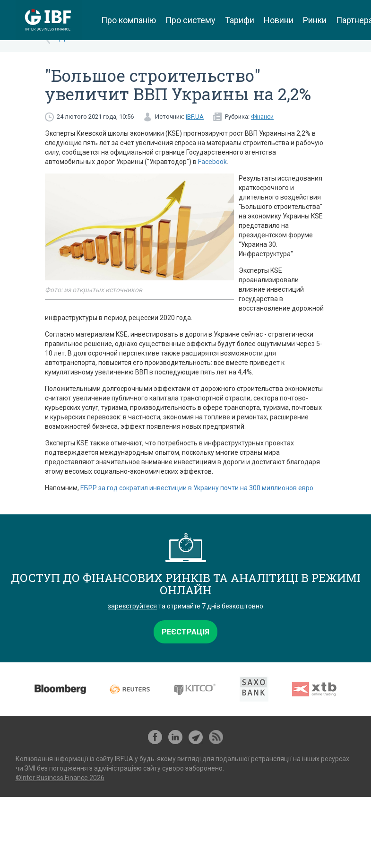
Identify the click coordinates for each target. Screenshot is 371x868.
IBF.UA (195, 117)
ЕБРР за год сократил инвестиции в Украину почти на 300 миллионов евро (197, 488)
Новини (279, 20)
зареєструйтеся (132, 606)
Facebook (212, 162)
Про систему (190, 20)
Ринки (315, 20)
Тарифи (240, 20)
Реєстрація (185, 632)
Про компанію (129, 20)
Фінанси (262, 117)
